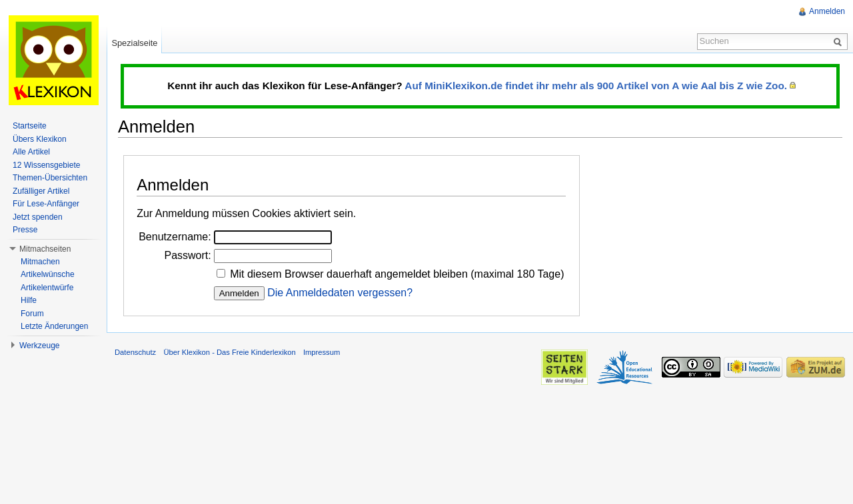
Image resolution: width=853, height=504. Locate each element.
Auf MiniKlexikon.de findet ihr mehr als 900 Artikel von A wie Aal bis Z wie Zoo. (596, 86)
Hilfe (29, 300)
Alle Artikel (31, 152)
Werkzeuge (39, 346)
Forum (32, 314)
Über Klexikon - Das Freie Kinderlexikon (229, 352)
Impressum (322, 352)
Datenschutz (135, 352)
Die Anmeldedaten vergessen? (340, 293)
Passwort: (187, 255)
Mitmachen (40, 262)
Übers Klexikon (40, 139)
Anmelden (827, 11)
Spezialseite (134, 43)
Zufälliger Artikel (41, 191)
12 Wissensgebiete (46, 165)
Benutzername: (175, 237)
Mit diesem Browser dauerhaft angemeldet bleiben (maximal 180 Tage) (397, 274)
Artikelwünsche (48, 274)
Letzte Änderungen (54, 326)
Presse (25, 230)
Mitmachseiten (45, 249)
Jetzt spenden (38, 217)
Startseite (30, 126)
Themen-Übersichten (50, 178)
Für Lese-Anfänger (46, 204)
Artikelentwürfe (47, 288)
